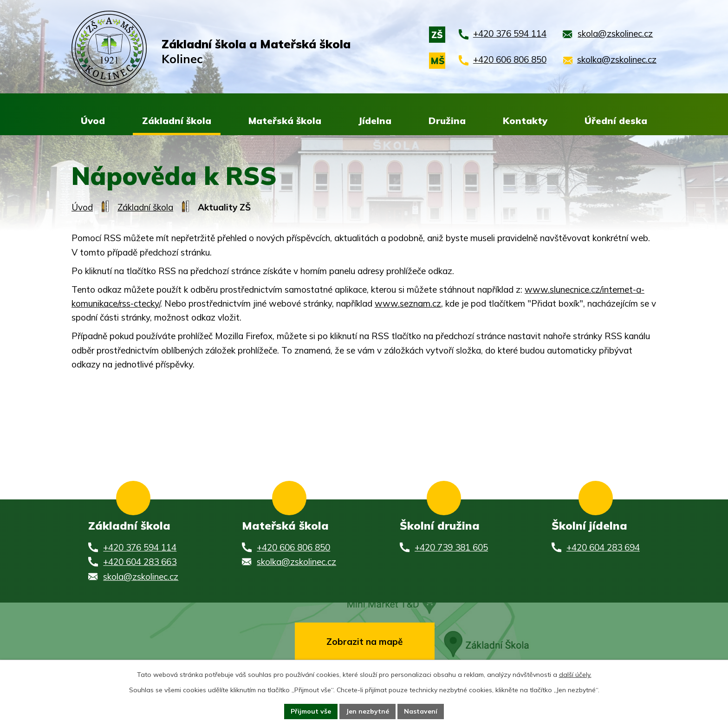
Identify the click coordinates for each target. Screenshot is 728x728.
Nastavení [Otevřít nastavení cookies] (421, 711)
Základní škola (145, 208)
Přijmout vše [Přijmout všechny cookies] (311, 711)
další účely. (575, 675)
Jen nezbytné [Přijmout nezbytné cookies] (367, 711)
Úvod (82, 208)
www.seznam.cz (408, 304)
